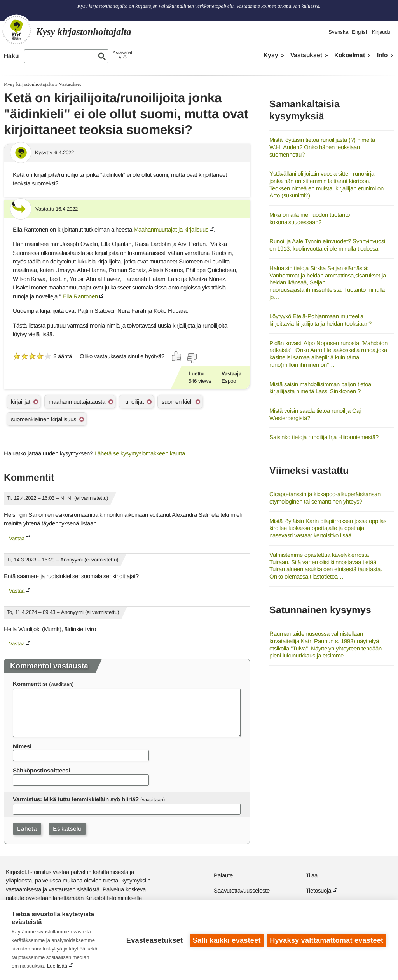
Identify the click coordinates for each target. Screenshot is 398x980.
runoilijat (134, 402)
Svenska (338, 32)
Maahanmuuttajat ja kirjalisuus (171, 229)
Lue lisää (57, 966)
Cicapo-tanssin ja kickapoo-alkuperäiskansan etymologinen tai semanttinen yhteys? (325, 498)
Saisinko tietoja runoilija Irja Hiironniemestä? (324, 437)
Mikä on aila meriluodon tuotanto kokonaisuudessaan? (310, 218)
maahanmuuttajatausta (77, 402)
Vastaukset (306, 55)
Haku (11, 56)
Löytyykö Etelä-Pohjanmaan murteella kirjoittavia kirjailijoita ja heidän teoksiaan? (320, 320)
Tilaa (312, 875)
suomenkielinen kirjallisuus (44, 419)
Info (382, 55)
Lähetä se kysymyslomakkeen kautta (140, 453)
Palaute (223, 875)
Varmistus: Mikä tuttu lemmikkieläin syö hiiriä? (76, 799)
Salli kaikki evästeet (226, 940)
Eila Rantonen (80, 296)
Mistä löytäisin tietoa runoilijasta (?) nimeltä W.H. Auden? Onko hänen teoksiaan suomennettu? (322, 147)
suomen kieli (177, 402)
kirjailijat (21, 402)
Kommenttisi (30, 684)
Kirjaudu (381, 32)
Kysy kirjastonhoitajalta (29, 84)
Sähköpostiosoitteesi (41, 770)
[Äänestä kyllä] (177, 356)
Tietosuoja (319, 890)
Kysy (271, 55)
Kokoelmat (350, 55)
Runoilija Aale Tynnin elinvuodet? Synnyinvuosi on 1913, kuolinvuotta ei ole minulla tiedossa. (327, 245)
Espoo (229, 381)
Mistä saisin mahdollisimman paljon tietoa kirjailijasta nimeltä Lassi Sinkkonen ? (320, 388)
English (360, 32)
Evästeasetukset (154, 940)
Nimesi (22, 746)
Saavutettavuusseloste (242, 890)
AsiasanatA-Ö (122, 55)
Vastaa (17, 538)
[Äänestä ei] (192, 358)
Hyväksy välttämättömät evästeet (326, 940)
